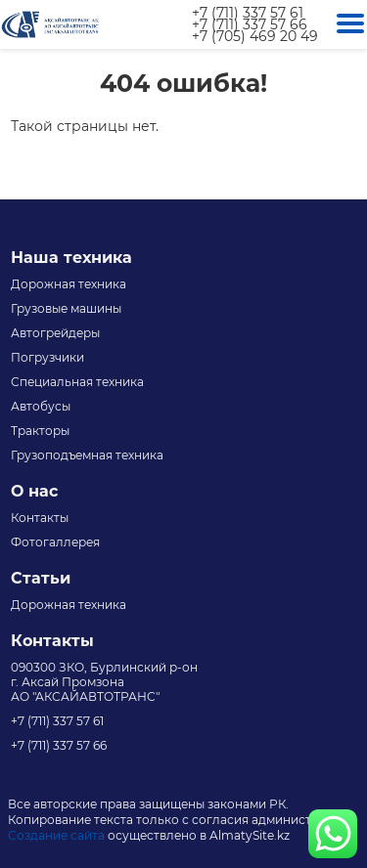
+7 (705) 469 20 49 (255, 36)
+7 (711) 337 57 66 (250, 24)
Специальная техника (77, 382)
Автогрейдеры (55, 333)
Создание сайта (56, 835)
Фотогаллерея (55, 542)
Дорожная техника (69, 284)
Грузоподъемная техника (87, 455)
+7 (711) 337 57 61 (248, 13)
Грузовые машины (66, 308)
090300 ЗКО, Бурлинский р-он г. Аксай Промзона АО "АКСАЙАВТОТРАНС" (104, 682)
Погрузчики (47, 357)
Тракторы (40, 431)
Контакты (40, 518)
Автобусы (41, 406)
